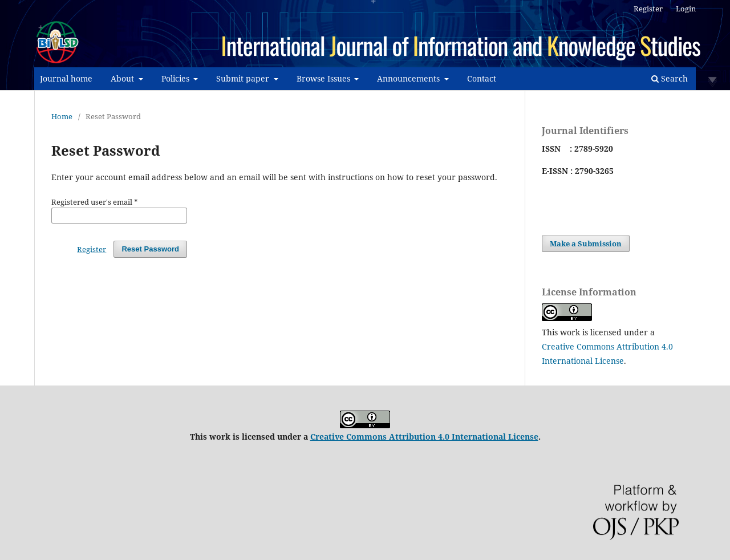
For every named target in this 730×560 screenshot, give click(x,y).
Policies (177, 78)
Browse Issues (325, 78)
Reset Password (150, 249)
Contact (482, 78)
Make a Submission (586, 244)
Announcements (409, 78)
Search (670, 78)
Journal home (66, 78)
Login (686, 9)
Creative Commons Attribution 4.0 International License (424, 437)
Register (648, 9)
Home (62, 116)
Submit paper (244, 78)
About (123, 78)
